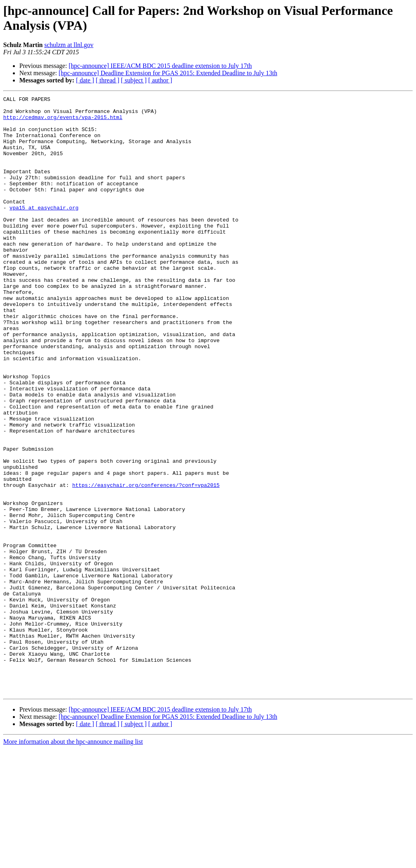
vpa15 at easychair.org (44, 230)
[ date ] (85, 80)
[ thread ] (108, 80)
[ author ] (160, 80)
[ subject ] (134, 80)
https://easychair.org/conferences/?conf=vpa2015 (146, 563)
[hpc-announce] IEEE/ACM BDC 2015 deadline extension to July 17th (160, 66)
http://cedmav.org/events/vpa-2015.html (63, 122)
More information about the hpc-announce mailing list (73, 861)
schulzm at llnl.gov (69, 45)
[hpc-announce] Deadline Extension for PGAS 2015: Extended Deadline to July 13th (168, 73)
